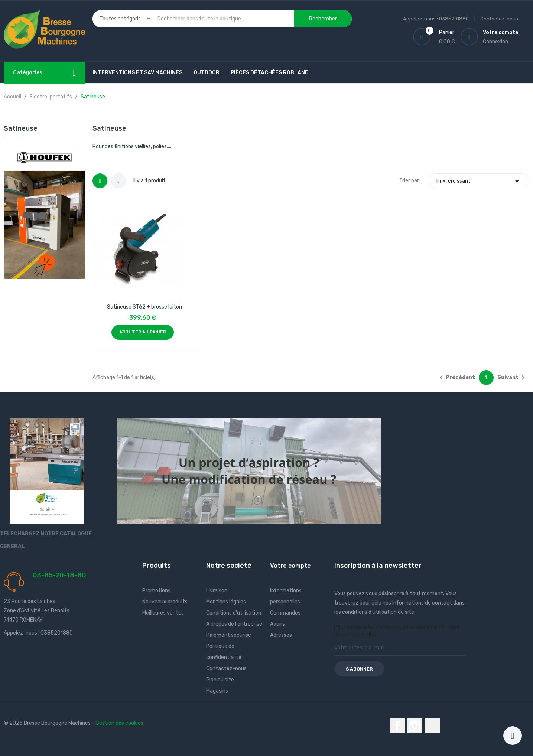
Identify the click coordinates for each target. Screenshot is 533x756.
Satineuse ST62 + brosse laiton (144, 307)
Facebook (397, 726)
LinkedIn (432, 726)
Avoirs (277, 624)
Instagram (415, 726)
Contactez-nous (499, 19)
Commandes (285, 613)
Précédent (456, 378)
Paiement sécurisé (229, 635)
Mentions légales (226, 602)
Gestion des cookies (119, 723)
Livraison (217, 591)
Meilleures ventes (163, 613)
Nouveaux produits (165, 602)
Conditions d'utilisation (234, 613)
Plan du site (220, 680)
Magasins (217, 691)
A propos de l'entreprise (234, 624)
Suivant (512, 378)
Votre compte (290, 566)
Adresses (281, 635)
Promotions (156, 591)
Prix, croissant (479, 181)
